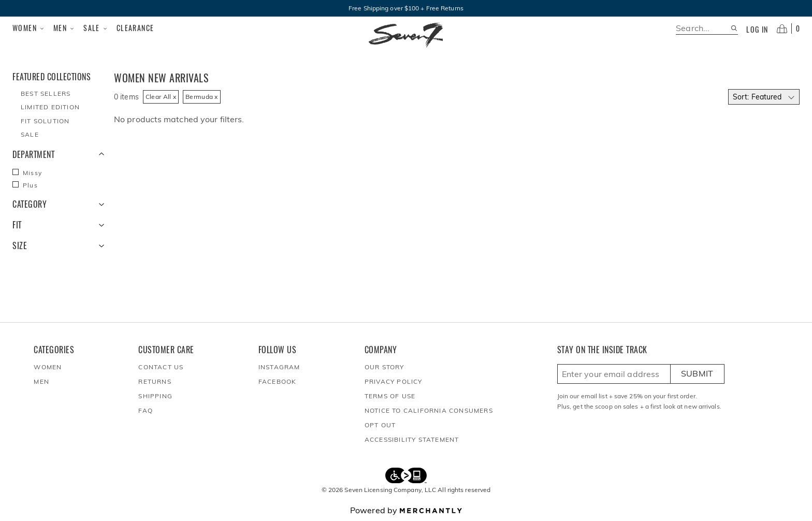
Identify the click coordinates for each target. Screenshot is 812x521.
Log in (757, 30)
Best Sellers (46, 93)
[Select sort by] (764, 97)
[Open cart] (788, 28)
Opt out (380, 425)
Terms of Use (390, 396)
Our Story (385, 367)
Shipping (155, 396)
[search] (703, 28)
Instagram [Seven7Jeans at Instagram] (279, 367)
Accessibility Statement (412, 439)
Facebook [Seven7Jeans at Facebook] (278, 381)
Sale (96, 28)
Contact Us (161, 367)
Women (29, 28)
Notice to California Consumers (429, 410)
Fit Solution (45, 121)
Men (64, 28)
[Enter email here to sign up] (614, 374)
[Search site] (734, 28)
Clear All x (161, 97)
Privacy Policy (394, 381)
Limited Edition (50, 107)
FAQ (146, 410)
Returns (155, 381)
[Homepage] (406, 35)
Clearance (135, 28)
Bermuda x (202, 97)
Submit (697, 373)
